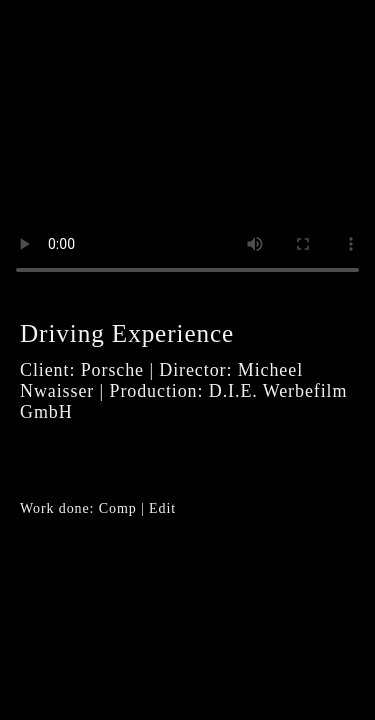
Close (330, 45)
